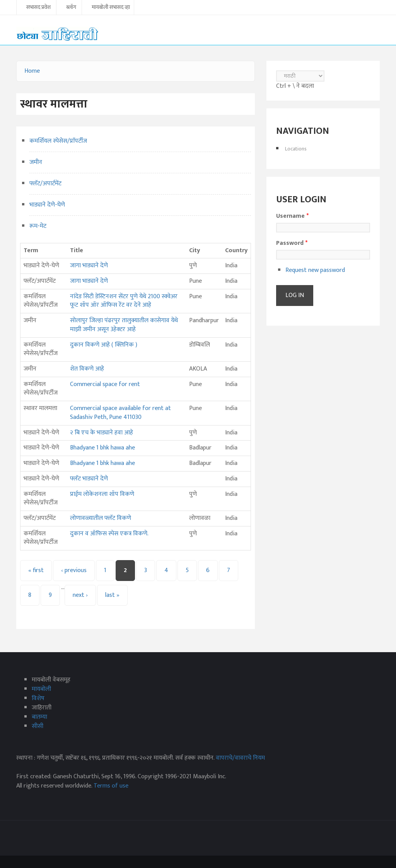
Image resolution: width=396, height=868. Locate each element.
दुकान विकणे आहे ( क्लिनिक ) (104, 345)
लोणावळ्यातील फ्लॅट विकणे (101, 518)
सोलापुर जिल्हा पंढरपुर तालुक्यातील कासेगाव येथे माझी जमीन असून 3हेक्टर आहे (124, 325)
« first (36, 570)
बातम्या (39, 717)
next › (80, 595)
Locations (296, 149)
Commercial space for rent (105, 384)
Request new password (315, 270)
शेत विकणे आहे (87, 369)
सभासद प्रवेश (38, 8)
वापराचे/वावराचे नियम (240, 758)
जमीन (36, 162)
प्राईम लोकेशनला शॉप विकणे (102, 494)
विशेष (38, 698)
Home (32, 71)
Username (292, 216)
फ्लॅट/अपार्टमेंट (45, 184)
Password (292, 243)
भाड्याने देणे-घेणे (47, 205)
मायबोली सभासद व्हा (111, 8)
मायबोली (41, 689)
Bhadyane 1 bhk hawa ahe (102, 448)
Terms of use (111, 786)
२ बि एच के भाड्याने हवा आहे (102, 433)
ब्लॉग (71, 8)
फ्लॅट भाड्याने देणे (89, 479)
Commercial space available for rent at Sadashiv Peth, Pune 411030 (120, 413)
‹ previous (74, 570)
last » (112, 595)
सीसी (38, 726)
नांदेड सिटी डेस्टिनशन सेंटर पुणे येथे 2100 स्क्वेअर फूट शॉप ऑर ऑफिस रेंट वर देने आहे (124, 301)
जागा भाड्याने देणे (89, 266)
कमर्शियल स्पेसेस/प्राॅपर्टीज (58, 141)
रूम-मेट (38, 226)
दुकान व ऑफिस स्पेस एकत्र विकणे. (109, 534)
